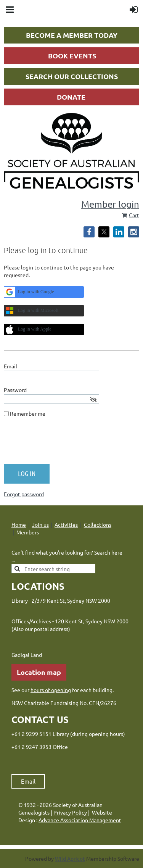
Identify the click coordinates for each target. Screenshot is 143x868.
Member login (110, 204)
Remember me (28, 413)
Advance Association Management (80, 820)
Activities (66, 524)
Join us (40, 524)
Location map (39, 672)
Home (19, 524)
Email (28, 781)
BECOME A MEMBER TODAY (72, 35)
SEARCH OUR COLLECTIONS (72, 76)
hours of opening (51, 690)
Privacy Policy (71, 812)
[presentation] (62, 444)
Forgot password (24, 494)
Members (28, 532)
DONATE (71, 97)
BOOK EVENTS (72, 56)
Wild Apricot (70, 858)
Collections (98, 524)
